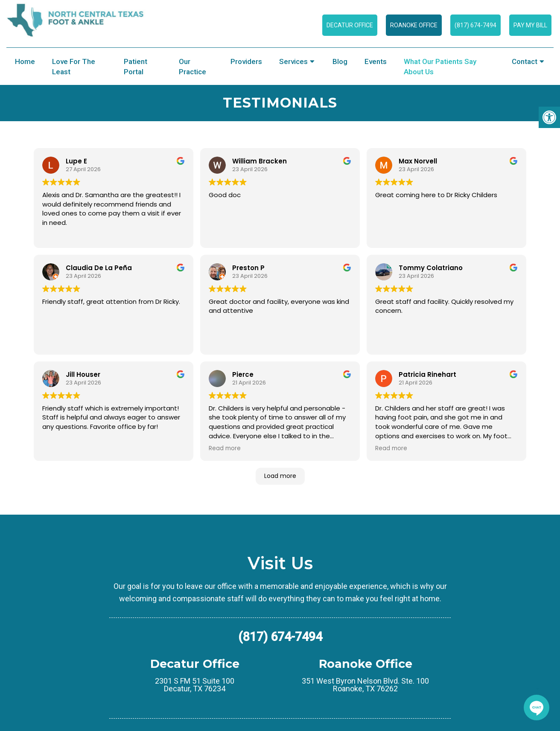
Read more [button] (225, 449)
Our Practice (192, 67)
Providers (246, 61)
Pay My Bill (530, 25)
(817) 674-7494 (475, 25)
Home (25, 61)
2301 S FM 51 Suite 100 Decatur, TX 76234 (195, 685)
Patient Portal (136, 67)
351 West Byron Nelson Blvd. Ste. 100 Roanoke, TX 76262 (365, 685)
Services (293, 61)
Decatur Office (350, 25)
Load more (280, 476)
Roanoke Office (414, 25)
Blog (340, 61)
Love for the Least (74, 67)
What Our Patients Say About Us (440, 67)
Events (376, 61)
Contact (525, 61)
